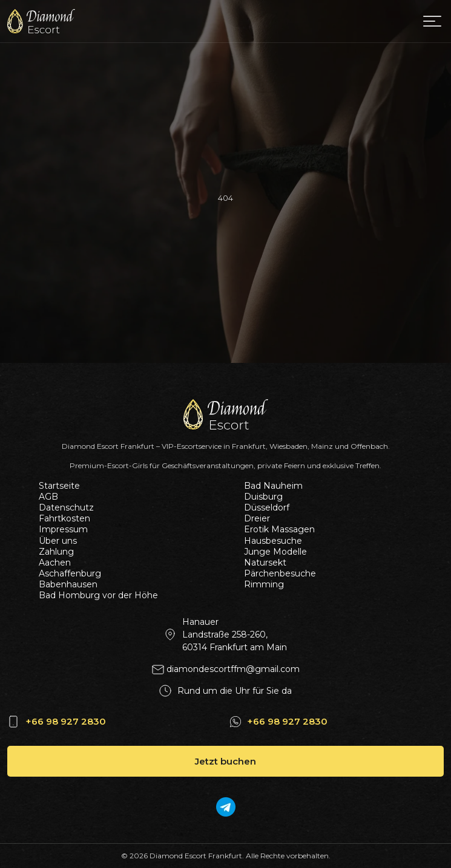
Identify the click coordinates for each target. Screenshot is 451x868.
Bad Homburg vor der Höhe (98, 595)
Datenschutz (66, 507)
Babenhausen (68, 584)
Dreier (257, 518)
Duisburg (263, 497)
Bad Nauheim (273, 486)
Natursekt (265, 563)
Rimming (264, 584)
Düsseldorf (267, 507)
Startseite (59, 486)
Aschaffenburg (70, 573)
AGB (48, 497)
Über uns (58, 541)
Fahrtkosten (64, 518)
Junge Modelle (275, 552)
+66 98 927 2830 (66, 721)
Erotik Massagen (279, 529)
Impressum (63, 529)
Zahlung (56, 552)
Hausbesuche (273, 541)
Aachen (55, 563)
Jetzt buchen (225, 761)
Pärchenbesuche (280, 573)
